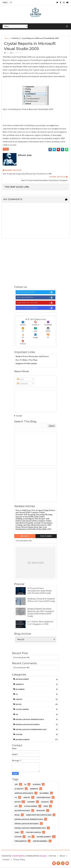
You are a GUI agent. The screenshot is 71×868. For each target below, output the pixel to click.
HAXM (46, 807)
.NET (16, 785)
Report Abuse (22, 372)
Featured (46, 537)
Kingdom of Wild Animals (26, 364)
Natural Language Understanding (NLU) (31, 730)
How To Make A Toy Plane (27, 360)
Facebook (45, 802)
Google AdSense (22, 710)
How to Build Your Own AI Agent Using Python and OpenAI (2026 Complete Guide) (35, 512)
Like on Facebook (36, 298)
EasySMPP (31, 802)
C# (17, 695)
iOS (29, 837)
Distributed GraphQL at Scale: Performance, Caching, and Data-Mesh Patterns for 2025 (34, 524)
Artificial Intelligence (24, 794)
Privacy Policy (19, 860)
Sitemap (52, 856)
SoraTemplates (18, 856)
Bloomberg (20, 690)
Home (7, 38)
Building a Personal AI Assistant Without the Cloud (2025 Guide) (41, 600)
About (62, 856)
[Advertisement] (35, 262)
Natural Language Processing (28, 725)
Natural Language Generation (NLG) (30, 720)
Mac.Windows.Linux (22, 811)
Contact (6, 860)
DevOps (18, 705)
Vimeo (17, 833)
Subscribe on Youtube (36, 303)
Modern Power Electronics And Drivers (32, 357)
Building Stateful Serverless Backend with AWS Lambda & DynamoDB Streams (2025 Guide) (41, 613)
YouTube (19, 735)
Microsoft (41, 811)
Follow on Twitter (36, 293)
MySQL (17, 815)
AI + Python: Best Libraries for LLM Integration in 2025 (40, 623)
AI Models (37, 785)
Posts (20, 380)
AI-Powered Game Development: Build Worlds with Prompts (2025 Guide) (39, 591)
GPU (16, 807)
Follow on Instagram (36, 308)
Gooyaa (43, 856)
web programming (40, 841)
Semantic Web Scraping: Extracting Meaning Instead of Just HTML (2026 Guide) (34, 516)
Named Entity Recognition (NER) (39, 815)
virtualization (21, 841)
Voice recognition (33, 833)
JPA (17, 715)
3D (25, 785)
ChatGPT (19, 700)
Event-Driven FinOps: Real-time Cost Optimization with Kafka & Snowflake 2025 (33, 529)
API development (22, 680)
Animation (20, 685)
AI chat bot (19, 789)
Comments (23, 384)
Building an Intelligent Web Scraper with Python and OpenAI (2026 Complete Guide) (33, 520)
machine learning (23, 740)
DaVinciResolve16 (44, 798)
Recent (25, 537)
